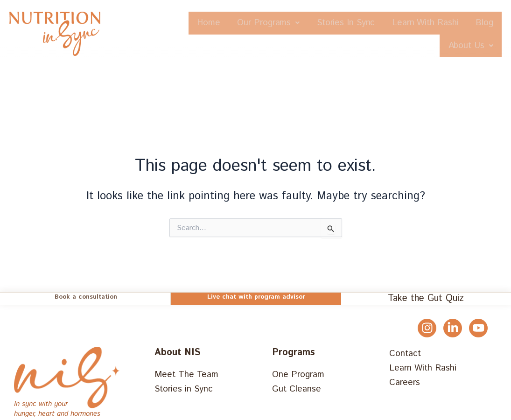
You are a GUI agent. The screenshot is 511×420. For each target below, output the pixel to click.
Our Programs (279, 23)
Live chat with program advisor (256, 298)
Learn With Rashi (455, 23)
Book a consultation (86, 298)
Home (210, 23)
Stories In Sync (366, 23)
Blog (409, 46)
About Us (466, 46)
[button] (279, 23)
